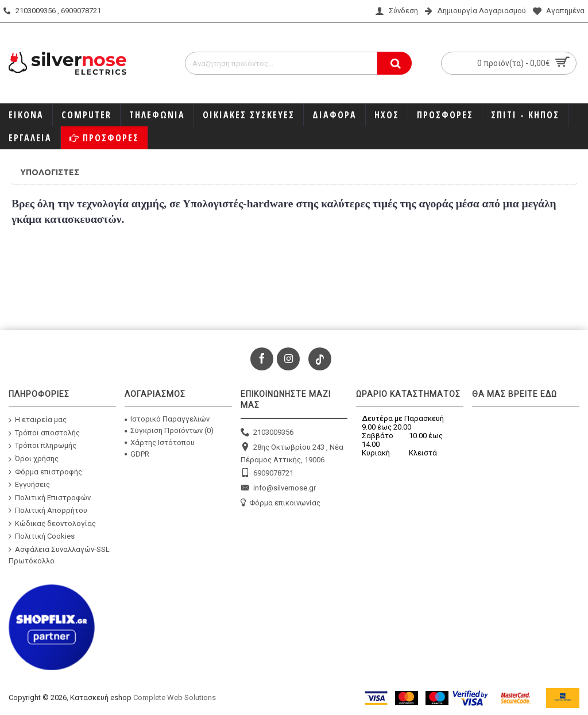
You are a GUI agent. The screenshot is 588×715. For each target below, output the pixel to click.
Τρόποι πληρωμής (42, 446)
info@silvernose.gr (278, 488)
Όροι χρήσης (34, 459)
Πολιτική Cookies (42, 536)
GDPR (137, 454)
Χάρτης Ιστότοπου (160, 442)
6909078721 (267, 474)
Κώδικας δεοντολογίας (52, 524)
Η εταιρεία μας (38, 420)
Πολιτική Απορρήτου (48, 511)
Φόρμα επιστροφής (45, 471)
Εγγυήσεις (29, 485)
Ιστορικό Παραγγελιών (167, 419)
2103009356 (267, 433)
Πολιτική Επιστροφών (50, 497)
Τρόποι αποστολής (44, 433)
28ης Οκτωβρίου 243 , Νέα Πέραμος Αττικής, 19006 (292, 453)
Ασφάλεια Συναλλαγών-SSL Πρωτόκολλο (59, 555)
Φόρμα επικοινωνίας (281, 503)
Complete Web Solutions (175, 697)
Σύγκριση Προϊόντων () (169, 430)
